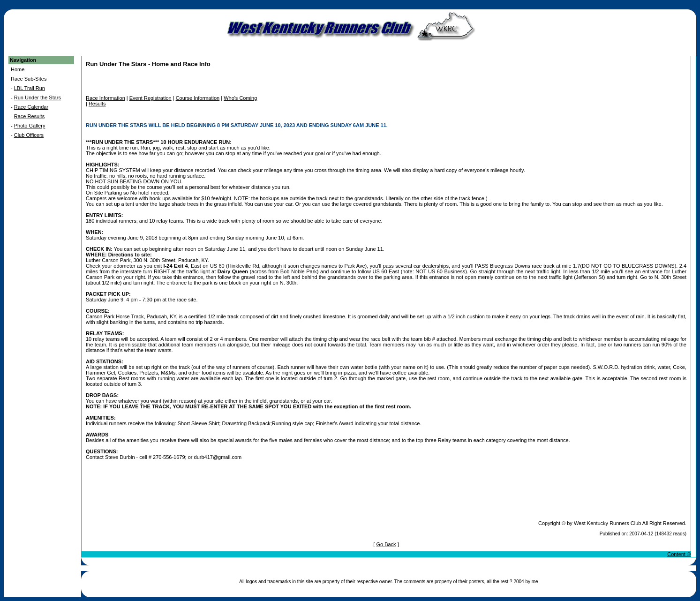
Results (97, 104)
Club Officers (29, 135)
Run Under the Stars (38, 98)
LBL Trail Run (30, 88)
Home (18, 69)
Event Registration (151, 98)
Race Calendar (31, 107)
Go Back (386, 544)
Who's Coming (240, 98)
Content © (679, 554)
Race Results (29, 116)
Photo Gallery (30, 126)
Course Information (198, 98)
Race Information (105, 98)
